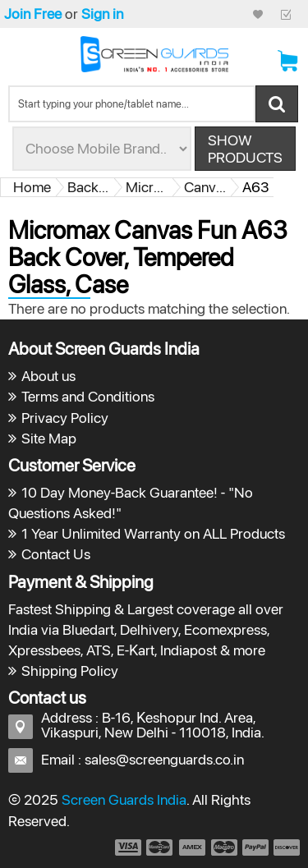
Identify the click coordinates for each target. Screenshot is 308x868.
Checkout (286, 14)
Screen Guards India (124, 799)
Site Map (49, 438)
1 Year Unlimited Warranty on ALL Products (153, 533)
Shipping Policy (70, 671)
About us (48, 376)
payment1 (127, 847)
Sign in (102, 14)
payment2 (160, 847)
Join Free (33, 14)
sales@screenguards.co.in (164, 759)
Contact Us (56, 554)
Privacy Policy (65, 418)
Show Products (245, 149)
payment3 (193, 847)
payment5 (255, 847)
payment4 (226, 847)
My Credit (258, 14)
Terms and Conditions (88, 396)
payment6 (285, 847)
